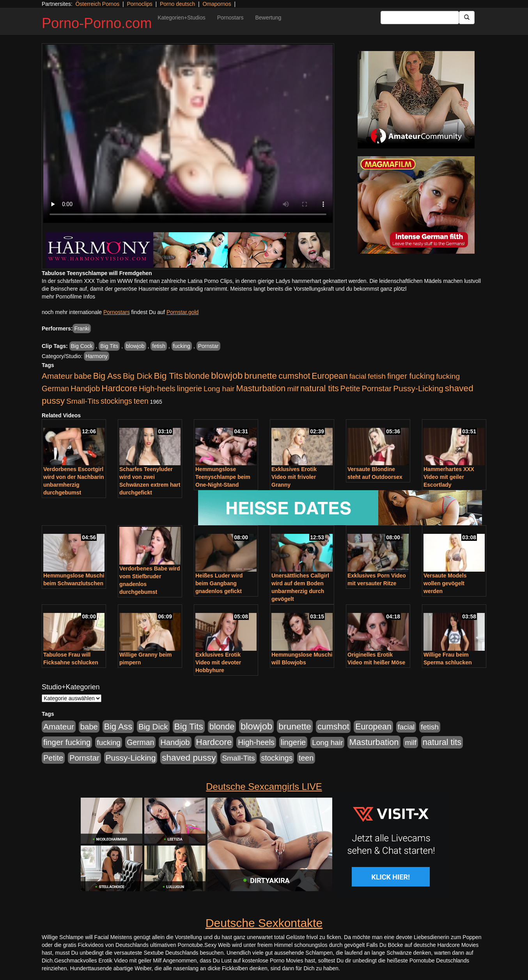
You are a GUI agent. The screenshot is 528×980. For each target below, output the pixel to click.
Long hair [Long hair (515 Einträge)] (219, 389)
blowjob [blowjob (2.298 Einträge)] (227, 375)
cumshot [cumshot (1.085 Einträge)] (294, 376)
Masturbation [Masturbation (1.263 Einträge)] (261, 388)
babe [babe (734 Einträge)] (83, 376)
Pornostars (230, 18)
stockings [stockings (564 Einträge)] (116, 401)
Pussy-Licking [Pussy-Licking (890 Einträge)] (418, 388)
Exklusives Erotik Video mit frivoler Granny (294, 477)
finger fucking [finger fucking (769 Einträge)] (411, 376)
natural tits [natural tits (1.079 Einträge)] (320, 388)
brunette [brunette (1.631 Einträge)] (260, 376)
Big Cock (82, 346)
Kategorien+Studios (182, 18)
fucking (182, 346)
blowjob (135, 346)
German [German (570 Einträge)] (55, 388)
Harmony (97, 356)
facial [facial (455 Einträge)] (358, 376)
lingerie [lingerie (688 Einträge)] (189, 388)
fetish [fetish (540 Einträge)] (377, 376)
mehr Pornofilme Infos (68, 297)
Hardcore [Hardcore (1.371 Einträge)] (119, 388)
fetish (159, 346)
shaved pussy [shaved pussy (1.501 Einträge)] (189, 758)
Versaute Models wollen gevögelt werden (445, 583)
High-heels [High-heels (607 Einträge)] (157, 388)
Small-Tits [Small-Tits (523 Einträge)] (83, 401)
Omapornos (217, 4)
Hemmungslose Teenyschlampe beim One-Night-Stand (223, 477)
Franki (82, 328)
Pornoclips (139, 4)
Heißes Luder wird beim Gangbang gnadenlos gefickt (219, 583)
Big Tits (109, 346)
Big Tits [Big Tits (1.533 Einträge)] (168, 376)
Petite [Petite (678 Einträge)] (350, 388)
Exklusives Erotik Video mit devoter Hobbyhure (218, 662)
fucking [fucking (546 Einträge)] (448, 376)
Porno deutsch (177, 4)
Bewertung (268, 18)
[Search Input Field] (420, 18)
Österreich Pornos (97, 4)
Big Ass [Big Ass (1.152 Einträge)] (107, 376)
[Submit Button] (467, 18)
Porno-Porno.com (97, 23)
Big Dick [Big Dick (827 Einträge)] (138, 376)
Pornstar (208, 346)
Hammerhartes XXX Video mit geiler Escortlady (449, 477)
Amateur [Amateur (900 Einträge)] (57, 376)
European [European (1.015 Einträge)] (330, 376)
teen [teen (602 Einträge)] (141, 401)
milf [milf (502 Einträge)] (293, 389)
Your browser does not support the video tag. (188, 134)
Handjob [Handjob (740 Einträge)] (85, 388)
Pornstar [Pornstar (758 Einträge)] (377, 388)
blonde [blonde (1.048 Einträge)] (197, 376)
